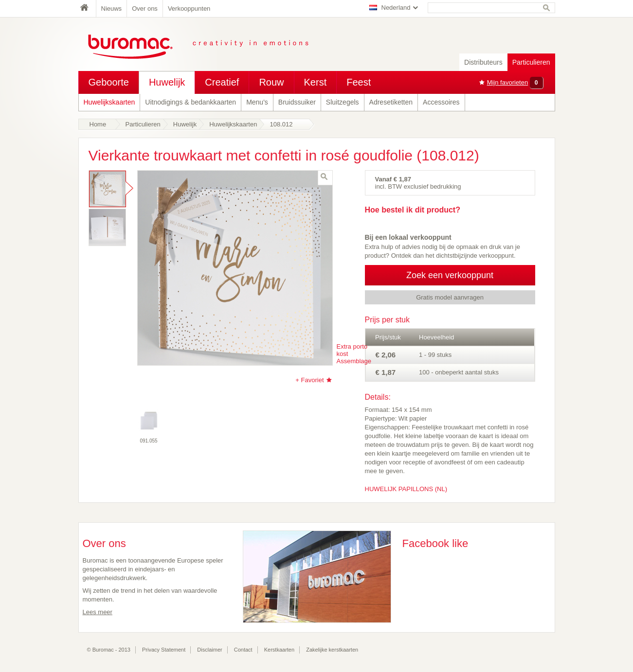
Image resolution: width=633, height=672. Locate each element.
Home (87, 9)
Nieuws (112, 9)
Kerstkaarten (279, 650)
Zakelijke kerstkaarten (332, 650)
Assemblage (354, 361)
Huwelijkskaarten (109, 102)
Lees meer (98, 612)
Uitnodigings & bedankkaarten (190, 102)
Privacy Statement (164, 650)
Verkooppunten (189, 9)
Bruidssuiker (297, 102)
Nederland (396, 8)
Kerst (316, 82)
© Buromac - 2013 (109, 650)
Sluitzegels (343, 102)
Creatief (222, 82)
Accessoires (441, 102)
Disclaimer (209, 650)
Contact (243, 650)
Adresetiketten (391, 102)
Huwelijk (167, 82)
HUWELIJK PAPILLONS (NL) (406, 489)
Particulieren (531, 62)
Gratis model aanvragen (450, 297)
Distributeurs (483, 62)
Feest (359, 82)
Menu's (257, 102)
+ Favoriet (309, 380)
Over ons (145, 9)
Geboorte (109, 82)
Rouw (271, 82)
